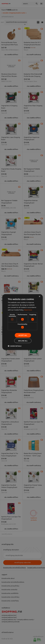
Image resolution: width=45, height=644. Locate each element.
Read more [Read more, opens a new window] (28, 310)
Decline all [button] (23, 341)
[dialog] (22, 322)
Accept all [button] (23, 335)
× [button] (39, 296)
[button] (15, 346)
